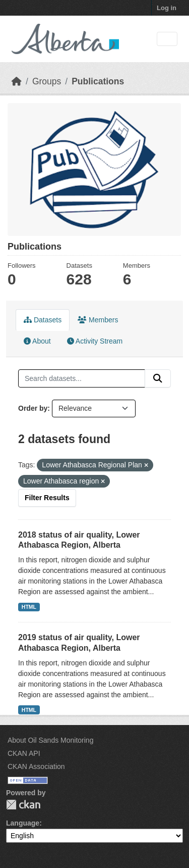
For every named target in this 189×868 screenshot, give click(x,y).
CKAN (23, 805)
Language (23, 823)
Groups (47, 81)
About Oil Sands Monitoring (50, 740)
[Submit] (158, 378)
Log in (167, 8)
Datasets (43, 320)
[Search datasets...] (82, 378)
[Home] (17, 81)
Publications (98, 81)
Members (98, 320)
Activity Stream (95, 341)
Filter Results (47, 498)
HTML (29, 607)
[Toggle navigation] (167, 39)
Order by (33, 408)
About (37, 341)
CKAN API (24, 753)
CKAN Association (36, 766)
